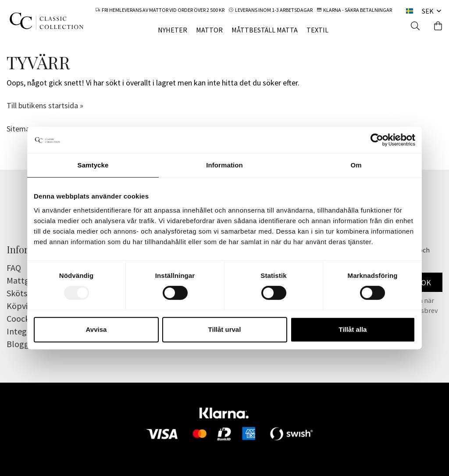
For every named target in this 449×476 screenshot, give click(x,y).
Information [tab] (224, 165)
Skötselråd (27, 293)
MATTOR (209, 30)
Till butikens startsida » (45, 105)
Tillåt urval (225, 329)
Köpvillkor (26, 306)
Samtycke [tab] (93, 165)
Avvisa (96, 329)
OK (426, 282)
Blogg (18, 344)
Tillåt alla (353, 329)
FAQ (14, 268)
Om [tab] (356, 165)
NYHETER (173, 30)
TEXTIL (317, 30)
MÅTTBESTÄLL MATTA (265, 30)
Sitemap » (23, 129)
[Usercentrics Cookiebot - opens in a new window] (377, 140)
